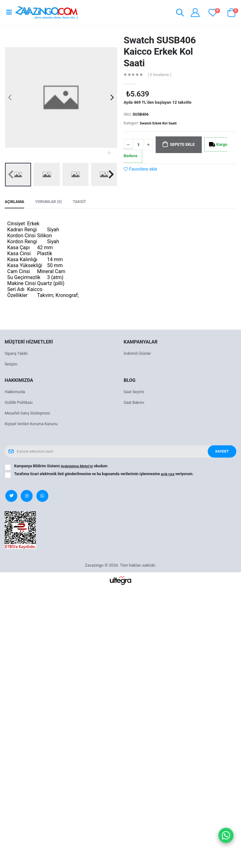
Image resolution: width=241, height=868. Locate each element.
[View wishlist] (213, 13)
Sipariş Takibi (17, 354)
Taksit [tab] (82, 202)
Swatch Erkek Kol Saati (159, 123)
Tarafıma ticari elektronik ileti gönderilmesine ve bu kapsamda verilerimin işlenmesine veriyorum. (104, 475)
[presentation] (10, 97)
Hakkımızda (15, 392)
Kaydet (221, 452)
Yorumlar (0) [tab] (50, 202)
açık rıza (168, 475)
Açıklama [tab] (15, 202)
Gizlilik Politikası (19, 403)
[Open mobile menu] (9, 12)
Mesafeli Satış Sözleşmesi (28, 414)
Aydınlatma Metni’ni (77, 467)
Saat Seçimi (134, 392)
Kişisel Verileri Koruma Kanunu (32, 424)
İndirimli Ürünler (138, 354)
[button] (179, 14)
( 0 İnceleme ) (160, 75)
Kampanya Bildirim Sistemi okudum (62, 467)
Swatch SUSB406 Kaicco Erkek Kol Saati (160, 52)
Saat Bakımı (134, 403)
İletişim (11, 365)
